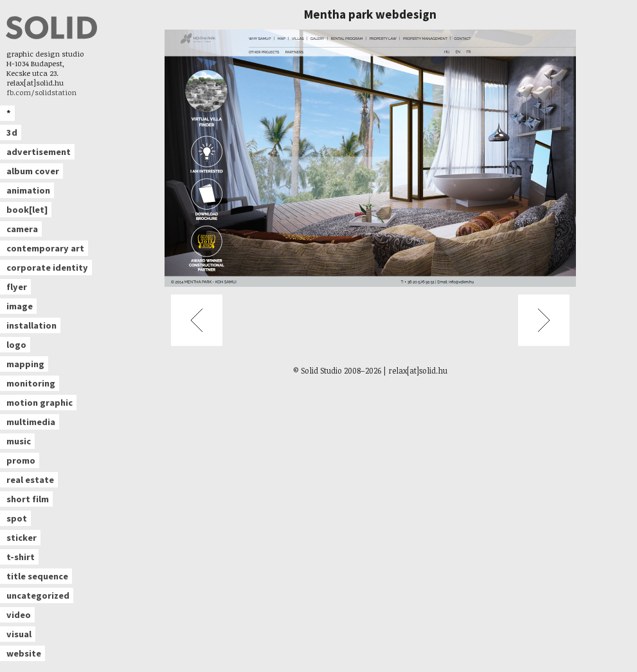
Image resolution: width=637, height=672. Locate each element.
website (24, 653)
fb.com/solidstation (41, 92)
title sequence (37, 576)
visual (19, 634)
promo (21, 460)
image (20, 306)
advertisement (39, 152)
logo (16, 345)
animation (28, 190)
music (19, 441)
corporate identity (47, 268)
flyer (17, 287)
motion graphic (40, 403)
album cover (33, 171)
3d (12, 132)
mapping (25, 364)
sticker (22, 538)
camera (22, 229)
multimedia (31, 422)
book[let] (27, 210)
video (19, 615)
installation (31, 325)
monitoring (31, 383)
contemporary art (45, 248)
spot (17, 518)
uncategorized (38, 595)
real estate (30, 480)
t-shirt (21, 557)
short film (28, 499)
